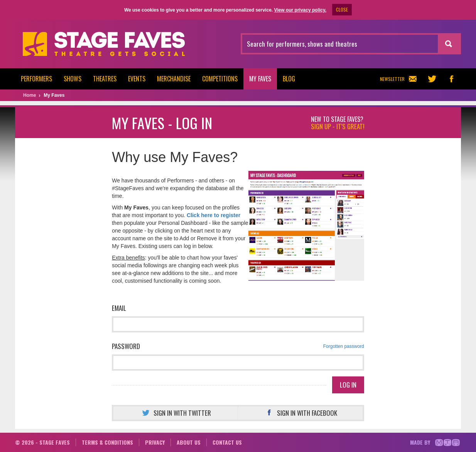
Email (119, 308)
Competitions (220, 79)
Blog (289, 79)
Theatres (105, 79)
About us (189, 442)
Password (238, 346)
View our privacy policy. (300, 10)
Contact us (227, 442)
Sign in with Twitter (176, 413)
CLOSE (342, 9)
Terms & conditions (107, 442)
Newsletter (398, 79)
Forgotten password (344, 346)
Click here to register (214, 215)
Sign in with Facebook (300, 413)
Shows (73, 79)
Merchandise (174, 79)
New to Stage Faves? (338, 123)
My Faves (260, 79)
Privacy (155, 442)
